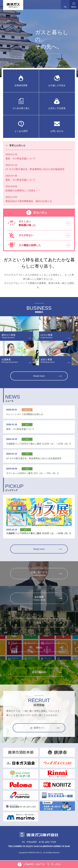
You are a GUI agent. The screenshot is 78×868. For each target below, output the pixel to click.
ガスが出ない (26, 235)
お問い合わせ (57, 131)
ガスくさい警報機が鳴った (27, 223)
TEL (65, 7)
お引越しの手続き (57, 85)
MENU (74, 5)
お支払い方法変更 (57, 108)
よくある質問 (21, 131)
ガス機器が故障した (30, 245)
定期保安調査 (21, 85)
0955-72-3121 (24, 846)
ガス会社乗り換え (21, 108)
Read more (39, 376)
